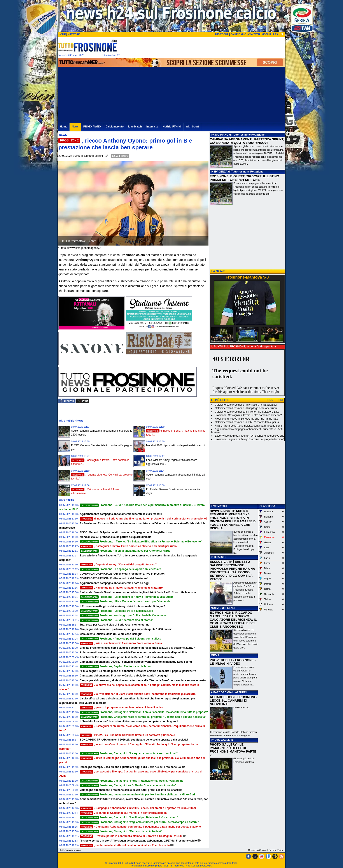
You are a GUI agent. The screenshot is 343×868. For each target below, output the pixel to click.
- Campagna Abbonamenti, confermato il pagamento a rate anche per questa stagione (140, 827)
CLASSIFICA (267, 506)
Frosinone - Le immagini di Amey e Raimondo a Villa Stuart (127, 597)
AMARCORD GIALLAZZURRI (229, 692)
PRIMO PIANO (220, 135)
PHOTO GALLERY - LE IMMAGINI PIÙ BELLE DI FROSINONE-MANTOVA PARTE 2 (233, 750)
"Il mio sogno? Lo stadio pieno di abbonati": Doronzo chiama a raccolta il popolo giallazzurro (138, 671)
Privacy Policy (276, 850)
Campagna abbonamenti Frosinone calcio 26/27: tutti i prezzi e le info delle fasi (129, 790)
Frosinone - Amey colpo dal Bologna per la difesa (121, 639)
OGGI (270, 400)
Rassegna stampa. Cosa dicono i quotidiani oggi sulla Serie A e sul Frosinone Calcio (133, 767)
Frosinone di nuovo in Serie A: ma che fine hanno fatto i (247, 419)
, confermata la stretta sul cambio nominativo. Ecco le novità (125, 845)
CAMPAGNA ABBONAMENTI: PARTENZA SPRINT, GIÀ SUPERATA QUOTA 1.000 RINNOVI (247, 141)
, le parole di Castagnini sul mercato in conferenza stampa (123, 813)
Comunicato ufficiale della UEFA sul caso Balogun (111, 634)
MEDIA (215, 655)
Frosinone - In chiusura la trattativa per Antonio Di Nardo (125, 551)
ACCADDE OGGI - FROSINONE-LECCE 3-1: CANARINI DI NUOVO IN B (234, 701)
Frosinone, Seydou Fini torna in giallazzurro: (118, 666)
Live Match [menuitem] (135, 127)
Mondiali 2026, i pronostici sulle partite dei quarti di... (177, 445)
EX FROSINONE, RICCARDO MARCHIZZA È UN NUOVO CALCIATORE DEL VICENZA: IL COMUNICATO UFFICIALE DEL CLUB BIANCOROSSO (233, 620)
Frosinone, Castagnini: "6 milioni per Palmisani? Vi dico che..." (129, 817)
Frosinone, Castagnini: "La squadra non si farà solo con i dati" (129, 753)
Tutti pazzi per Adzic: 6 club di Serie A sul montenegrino (115, 625)
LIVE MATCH (219, 506)
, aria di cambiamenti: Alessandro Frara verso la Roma (121, 643)
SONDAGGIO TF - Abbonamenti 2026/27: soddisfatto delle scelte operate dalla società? (134, 740)
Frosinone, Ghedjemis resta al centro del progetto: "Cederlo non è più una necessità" (143, 717)
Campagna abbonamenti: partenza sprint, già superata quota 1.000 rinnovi (126, 629)
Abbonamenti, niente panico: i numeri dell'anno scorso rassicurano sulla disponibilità (133, 652)
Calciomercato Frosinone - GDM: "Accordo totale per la (247, 422)
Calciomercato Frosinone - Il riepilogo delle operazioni (246, 408)
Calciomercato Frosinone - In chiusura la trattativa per (246, 405)
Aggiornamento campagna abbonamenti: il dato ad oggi (115, 583)
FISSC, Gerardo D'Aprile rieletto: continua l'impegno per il (248, 426)
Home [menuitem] (64, 127)
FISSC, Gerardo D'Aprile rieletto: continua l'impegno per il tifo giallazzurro (126, 532)
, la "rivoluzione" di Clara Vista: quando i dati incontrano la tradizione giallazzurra (138, 694)
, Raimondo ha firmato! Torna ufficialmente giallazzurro (121, 588)
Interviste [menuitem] (152, 127)
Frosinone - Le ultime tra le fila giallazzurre (116, 611)
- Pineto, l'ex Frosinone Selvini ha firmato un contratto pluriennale (127, 735)
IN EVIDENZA (219, 172)
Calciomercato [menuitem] (115, 127)
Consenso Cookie (257, 850)
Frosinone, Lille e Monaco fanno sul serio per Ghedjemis (125, 601)
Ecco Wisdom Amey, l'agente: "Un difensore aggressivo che (249, 436)
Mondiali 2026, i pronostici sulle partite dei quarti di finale (116, 537)
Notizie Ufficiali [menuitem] (172, 127)
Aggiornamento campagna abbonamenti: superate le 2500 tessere (121, 514)
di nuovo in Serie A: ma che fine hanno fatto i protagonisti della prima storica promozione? (144, 519)
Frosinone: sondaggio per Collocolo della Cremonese (123, 615)
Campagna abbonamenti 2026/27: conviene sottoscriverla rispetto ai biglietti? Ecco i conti (136, 662)
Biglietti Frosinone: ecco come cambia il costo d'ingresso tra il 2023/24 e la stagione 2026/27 (137, 648)
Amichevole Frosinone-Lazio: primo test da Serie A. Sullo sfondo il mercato (127, 657)
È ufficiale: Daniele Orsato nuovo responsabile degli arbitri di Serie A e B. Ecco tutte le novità (138, 592)
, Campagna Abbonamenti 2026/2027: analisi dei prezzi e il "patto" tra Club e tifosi (138, 808)
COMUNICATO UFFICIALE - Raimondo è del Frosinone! (114, 578)
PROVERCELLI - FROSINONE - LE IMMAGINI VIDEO (233, 662)
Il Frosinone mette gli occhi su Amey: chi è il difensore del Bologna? (122, 606)
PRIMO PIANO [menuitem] (92, 127)
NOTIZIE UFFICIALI (223, 608)
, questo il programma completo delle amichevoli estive (122, 708)
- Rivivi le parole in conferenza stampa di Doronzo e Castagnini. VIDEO (131, 836)
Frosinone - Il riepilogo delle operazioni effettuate (120, 569)
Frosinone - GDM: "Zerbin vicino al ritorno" (117, 620)
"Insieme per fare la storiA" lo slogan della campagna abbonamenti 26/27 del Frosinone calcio (138, 841)
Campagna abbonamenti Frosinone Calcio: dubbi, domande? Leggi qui (124, 676)
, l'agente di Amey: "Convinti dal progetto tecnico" (118, 565)
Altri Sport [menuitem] (192, 127)
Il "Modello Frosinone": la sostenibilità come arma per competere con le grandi (129, 722)
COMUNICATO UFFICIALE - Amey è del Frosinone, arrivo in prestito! (122, 574)
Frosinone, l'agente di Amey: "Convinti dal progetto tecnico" (249, 439)
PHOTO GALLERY (222, 740)
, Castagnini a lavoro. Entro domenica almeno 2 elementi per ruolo (128, 546)
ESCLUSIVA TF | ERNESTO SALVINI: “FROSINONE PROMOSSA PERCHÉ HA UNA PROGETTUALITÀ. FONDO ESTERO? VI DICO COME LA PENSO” (232, 570)
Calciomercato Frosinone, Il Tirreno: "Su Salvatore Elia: (247, 412)
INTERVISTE (219, 557)
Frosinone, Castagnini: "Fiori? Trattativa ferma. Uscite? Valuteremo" (132, 781)
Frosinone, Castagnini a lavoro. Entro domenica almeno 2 (248, 415)
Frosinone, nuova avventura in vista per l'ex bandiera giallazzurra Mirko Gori (137, 795)
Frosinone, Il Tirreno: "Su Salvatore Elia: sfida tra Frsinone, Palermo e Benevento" (141, 542)
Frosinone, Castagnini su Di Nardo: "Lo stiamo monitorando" (128, 785)
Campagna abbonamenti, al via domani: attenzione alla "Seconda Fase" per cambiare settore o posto (143, 680)
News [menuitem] (75, 127)
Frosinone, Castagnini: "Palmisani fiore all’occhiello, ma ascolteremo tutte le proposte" (144, 712)
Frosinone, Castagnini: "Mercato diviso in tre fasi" (121, 831)
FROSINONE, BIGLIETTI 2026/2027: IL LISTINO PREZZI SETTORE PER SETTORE (244, 178)
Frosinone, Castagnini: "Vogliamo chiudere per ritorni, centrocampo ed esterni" (139, 822)
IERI (280, 400)
